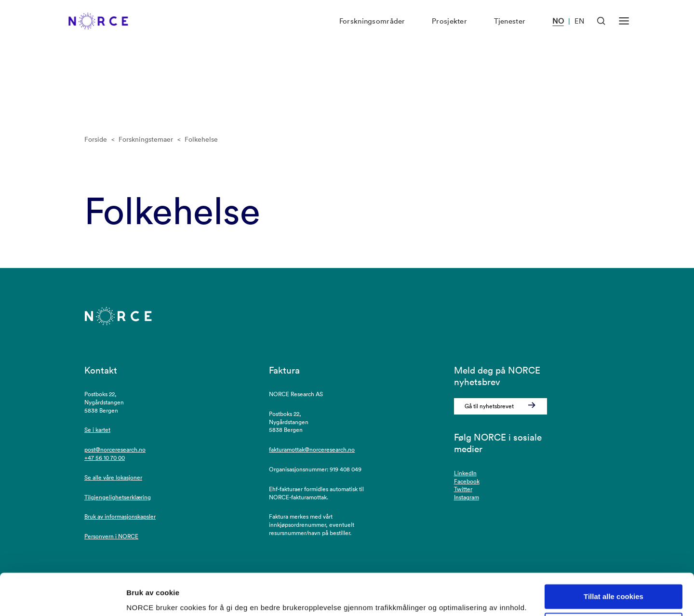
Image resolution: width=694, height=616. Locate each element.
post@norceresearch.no (115, 449)
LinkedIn (465, 473)
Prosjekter (449, 32)
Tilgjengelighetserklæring (118, 497)
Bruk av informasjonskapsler (120, 516)
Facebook (467, 481)
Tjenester (510, 32)
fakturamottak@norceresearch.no (312, 449)
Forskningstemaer (146, 139)
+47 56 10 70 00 (105, 458)
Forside (96, 139)
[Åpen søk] (601, 31)
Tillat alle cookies (614, 559)
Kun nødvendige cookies (614, 588)
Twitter (463, 489)
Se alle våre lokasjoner (113, 477)
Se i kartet (97, 430)
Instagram (467, 497)
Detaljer (140, 597)
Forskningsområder (372, 32)
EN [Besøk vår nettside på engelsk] (579, 32)
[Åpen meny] (624, 31)
